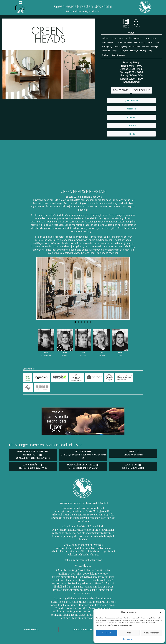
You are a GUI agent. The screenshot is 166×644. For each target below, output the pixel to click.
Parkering (106, 51)
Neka (129, 633)
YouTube (131, 126)
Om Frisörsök (32, 616)
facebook (131, 109)
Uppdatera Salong (83, 616)
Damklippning (108, 43)
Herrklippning (153, 43)
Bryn (147, 38)
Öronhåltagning (118, 55)
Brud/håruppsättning (134, 38)
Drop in (119, 43)
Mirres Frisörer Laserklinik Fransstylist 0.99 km (33, 455)
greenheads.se (131, 101)
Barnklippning (117, 38)
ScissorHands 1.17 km (83, 455)
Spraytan (124, 51)
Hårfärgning (107, 47)
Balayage (106, 38)
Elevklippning (140, 43)
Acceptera (107, 633)
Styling (143, 51)
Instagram (131, 117)
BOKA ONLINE (142, 90)
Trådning (106, 55)
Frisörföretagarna (89, 511)
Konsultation (134, 47)
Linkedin (131, 134)
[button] (161, 612)
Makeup (144, 47)
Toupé (150, 51)
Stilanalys (134, 51)
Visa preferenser (151, 633)
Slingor (115, 51)
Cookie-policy (128, 639)
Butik (153, 38)
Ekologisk (128, 43)
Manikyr (153, 47)
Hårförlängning (120, 47)
